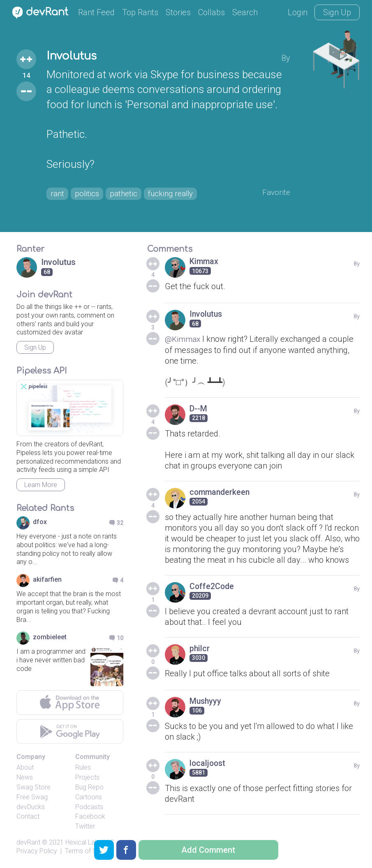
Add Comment (208, 850)
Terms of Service (90, 851)
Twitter (85, 826)
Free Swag (32, 797)
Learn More (41, 485)
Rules (83, 767)
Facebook (90, 816)
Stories (178, 12)
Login (298, 12)
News (25, 777)
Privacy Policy (37, 851)
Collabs (211, 12)
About (25, 767)
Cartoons (89, 797)
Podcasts (89, 807)
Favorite (276, 193)
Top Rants (140, 12)
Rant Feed (96, 12)
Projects (87, 777)
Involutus (73, 56)
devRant (28, 842)
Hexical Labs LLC (90, 842)
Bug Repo (89, 787)
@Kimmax (184, 339)
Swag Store (34, 787)
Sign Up (337, 12)
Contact (28, 816)
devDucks (31, 807)
